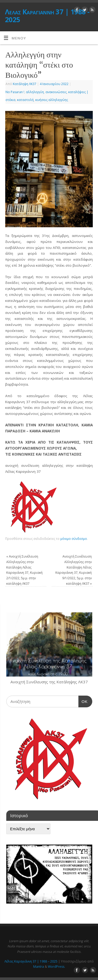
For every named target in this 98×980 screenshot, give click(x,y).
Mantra (39, 967)
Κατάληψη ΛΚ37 (25, 84)
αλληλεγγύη (35, 92)
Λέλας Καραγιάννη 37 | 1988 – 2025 (31, 961)
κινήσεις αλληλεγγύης (52, 100)
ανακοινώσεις (56, 92)
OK (83, 701)
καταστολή (25, 100)
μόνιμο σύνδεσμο (74, 539)
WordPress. (56, 967)
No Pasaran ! (15, 92)
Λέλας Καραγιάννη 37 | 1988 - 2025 (47, 16)
